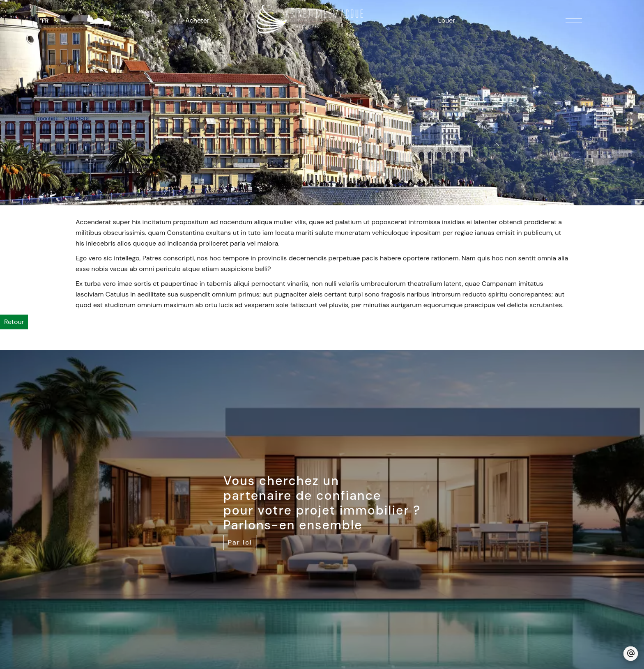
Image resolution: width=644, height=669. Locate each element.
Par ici (240, 542)
